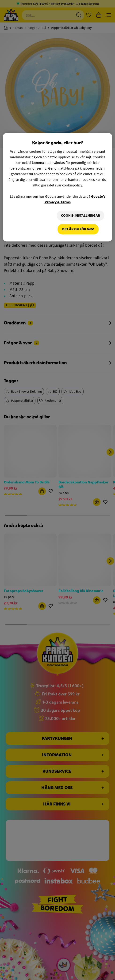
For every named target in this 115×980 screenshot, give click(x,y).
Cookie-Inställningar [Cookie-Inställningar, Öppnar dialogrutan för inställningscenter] (80, 215)
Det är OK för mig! (78, 229)
